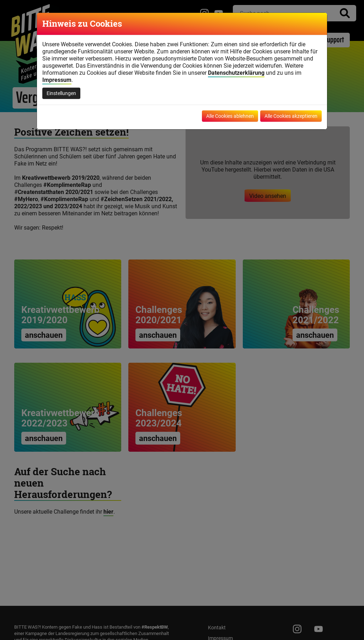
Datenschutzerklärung (236, 73)
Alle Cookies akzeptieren (291, 116)
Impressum (57, 80)
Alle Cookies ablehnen (230, 116)
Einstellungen (61, 93)
